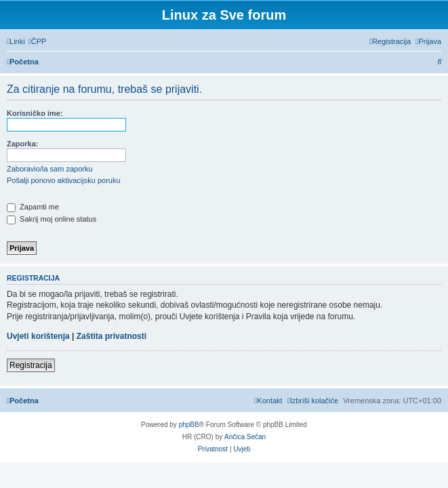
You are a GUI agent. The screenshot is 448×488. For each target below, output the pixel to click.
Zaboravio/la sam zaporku (50, 169)
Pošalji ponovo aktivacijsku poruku (64, 180)
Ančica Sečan (245, 437)
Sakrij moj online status (52, 219)
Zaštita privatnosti (111, 336)
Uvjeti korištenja (38, 336)
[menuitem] (38, 41)
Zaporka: (22, 144)
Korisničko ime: (35, 113)
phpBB (189, 425)
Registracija (31, 365)
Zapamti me (33, 207)
